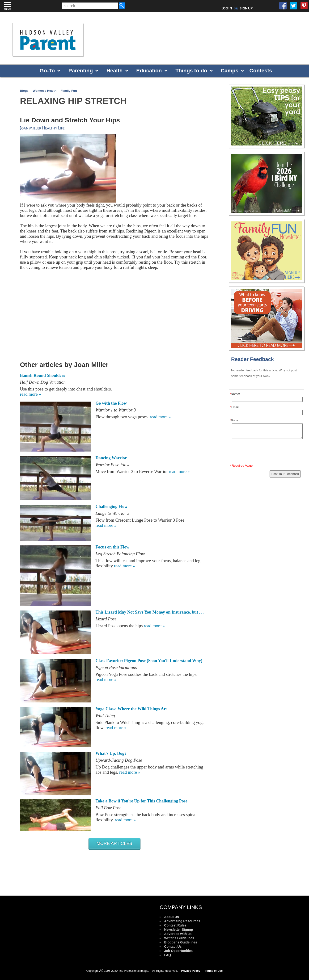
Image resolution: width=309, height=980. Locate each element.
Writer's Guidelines (179, 938)
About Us (171, 917)
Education (149, 71)
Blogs (24, 91)
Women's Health (45, 91)
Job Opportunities (178, 951)
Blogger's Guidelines (180, 942)
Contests (261, 71)
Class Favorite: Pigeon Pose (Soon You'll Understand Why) (149, 661)
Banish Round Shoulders (43, 375)
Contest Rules (175, 925)
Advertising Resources (182, 921)
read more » (31, 394)
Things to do (191, 71)
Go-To (47, 71)
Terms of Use (214, 971)
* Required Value (241, 466)
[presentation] (267, 452)
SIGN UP (246, 8)
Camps (230, 71)
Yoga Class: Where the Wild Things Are (132, 709)
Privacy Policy (191, 971)
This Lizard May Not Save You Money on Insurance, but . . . (150, 612)
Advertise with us (178, 934)
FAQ (167, 955)
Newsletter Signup (178, 930)
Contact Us (173, 947)
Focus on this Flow (113, 547)
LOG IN (227, 8)
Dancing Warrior (111, 458)
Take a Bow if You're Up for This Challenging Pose (142, 801)
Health (114, 71)
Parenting (81, 71)
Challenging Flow (112, 507)
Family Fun (69, 91)
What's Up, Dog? (111, 753)
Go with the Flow (111, 403)
